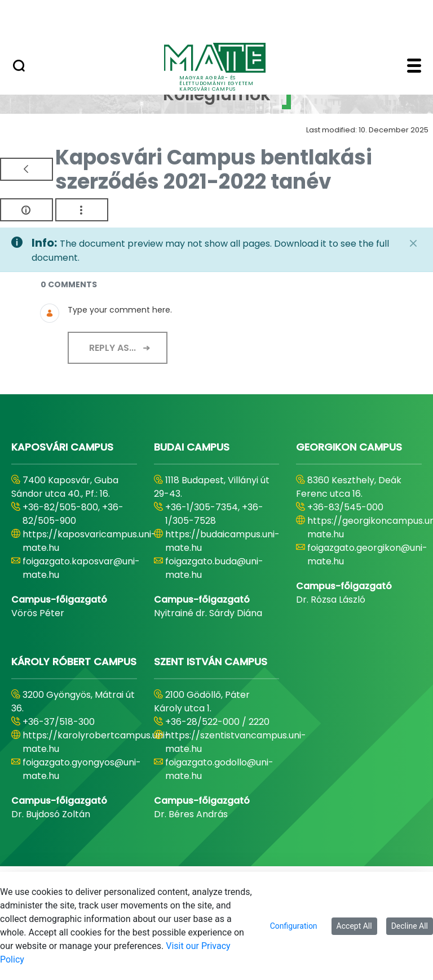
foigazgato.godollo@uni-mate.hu (219, 769)
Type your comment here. (120, 310)
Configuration (294, 926)
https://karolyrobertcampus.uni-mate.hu (96, 742)
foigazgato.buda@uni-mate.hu (214, 568)
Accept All (354, 926)
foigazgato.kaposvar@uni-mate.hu (81, 568)
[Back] (26, 169)
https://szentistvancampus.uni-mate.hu (236, 742)
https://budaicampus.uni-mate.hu (222, 541)
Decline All (410, 926)
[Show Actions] (82, 210)
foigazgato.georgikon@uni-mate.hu (367, 554)
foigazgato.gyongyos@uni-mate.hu (82, 769)
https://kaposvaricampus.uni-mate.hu (89, 541)
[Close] (413, 243)
